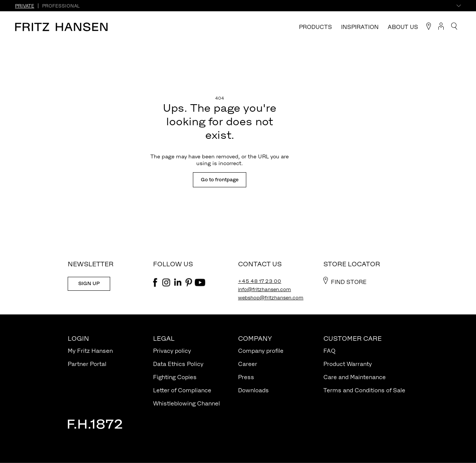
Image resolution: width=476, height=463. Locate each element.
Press (246, 377)
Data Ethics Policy (178, 364)
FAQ (329, 351)
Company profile (261, 351)
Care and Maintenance (355, 377)
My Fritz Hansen (90, 351)
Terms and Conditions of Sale (364, 390)
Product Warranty (348, 364)
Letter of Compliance (182, 390)
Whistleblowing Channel (186, 403)
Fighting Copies (175, 377)
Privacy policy (172, 351)
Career (248, 364)
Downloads (253, 390)
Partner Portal (87, 364)
